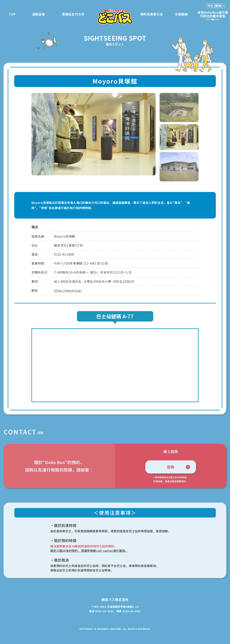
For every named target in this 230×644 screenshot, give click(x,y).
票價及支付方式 (73, 14)
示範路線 (181, 14)
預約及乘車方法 (152, 14)
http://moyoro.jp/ (68, 290)
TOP (12, 14)
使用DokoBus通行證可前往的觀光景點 (213, 14)
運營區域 (39, 14)
